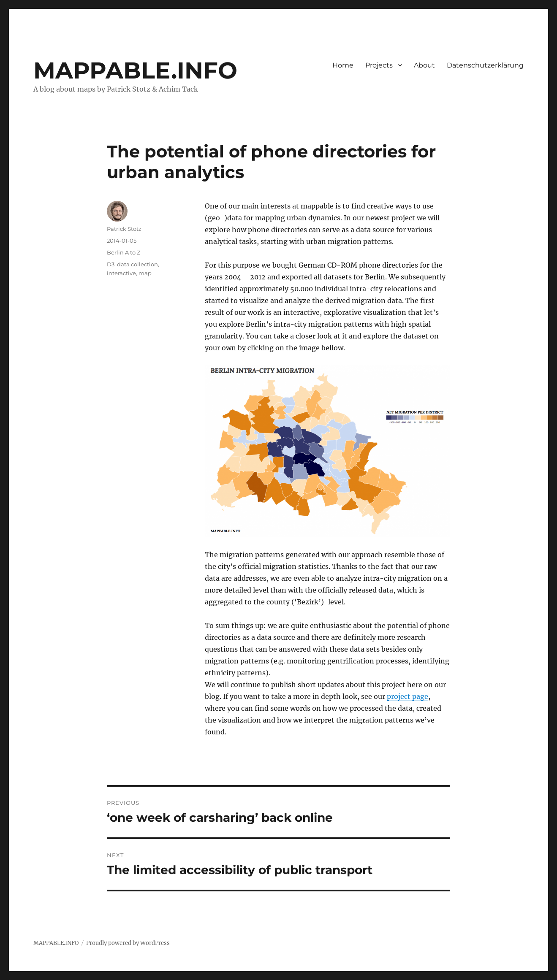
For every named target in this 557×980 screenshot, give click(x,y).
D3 (111, 264)
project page (408, 696)
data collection (137, 264)
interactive (121, 273)
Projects (379, 65)
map (145, 273)
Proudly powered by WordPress (128, 943)
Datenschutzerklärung (485, 65)
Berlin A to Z (124, 252)
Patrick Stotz (124, 229)
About (424, 65)
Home (343, 65)
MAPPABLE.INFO (135, 70)
